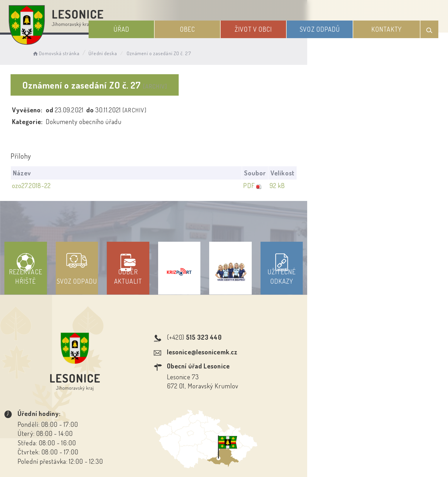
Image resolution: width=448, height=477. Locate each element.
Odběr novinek (246, 424)
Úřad (160, 26)
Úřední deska (118, 51)
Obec (218, 26)
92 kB (411, 186)
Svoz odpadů (333, 26)
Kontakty (392, 26)
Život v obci (275, 26)
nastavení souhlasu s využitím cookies (345, 462)
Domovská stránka (71, 51)
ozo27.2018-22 (38, 186)
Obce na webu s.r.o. (307, 452)
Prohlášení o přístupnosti (181, 424)
